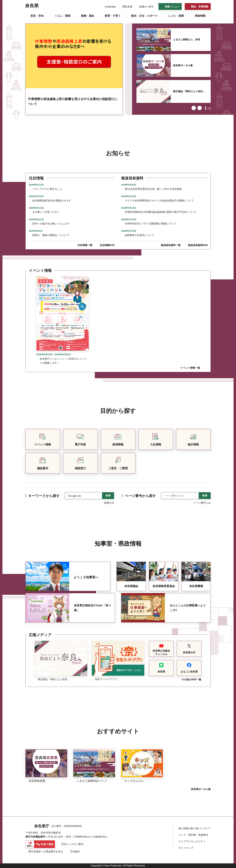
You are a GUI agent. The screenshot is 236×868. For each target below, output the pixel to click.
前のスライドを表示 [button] (194, 108)
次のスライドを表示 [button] (200, 108)
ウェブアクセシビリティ (192, 841)
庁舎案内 (75, 852)
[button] (108, 7)
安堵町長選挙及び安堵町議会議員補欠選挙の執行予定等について (161, 212)
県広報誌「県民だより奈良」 (189, 91)
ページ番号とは (202, 503)
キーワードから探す (44, 496)
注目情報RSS (107, 245)
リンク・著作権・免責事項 (193, 835)
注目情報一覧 (85, 245)
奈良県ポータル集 (183, 65)
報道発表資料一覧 (171, 245)
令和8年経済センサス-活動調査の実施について (150, 224)
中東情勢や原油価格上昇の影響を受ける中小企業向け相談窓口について (73, 101)
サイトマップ (186, 848)
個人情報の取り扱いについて (194, 828)
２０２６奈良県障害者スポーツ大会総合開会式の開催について (159, 201)
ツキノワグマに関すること (47, 189)
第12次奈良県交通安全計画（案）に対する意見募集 (153, 189)
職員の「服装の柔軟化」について (51, 235)
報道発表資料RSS (198, 245)
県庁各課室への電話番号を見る (46, 852)
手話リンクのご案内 (72, 844)
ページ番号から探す (140, 496)
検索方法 (109, 503)
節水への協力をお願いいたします (51, 224)
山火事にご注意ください (46, 212)
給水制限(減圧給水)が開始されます (52, 201)
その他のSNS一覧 (191, 679)
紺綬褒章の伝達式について (140, 235)
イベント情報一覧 (190, 368)
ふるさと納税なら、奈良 (187, 39)
